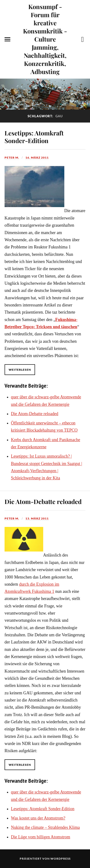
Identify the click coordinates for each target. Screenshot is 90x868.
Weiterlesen (20, 370)
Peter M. (12, 158)
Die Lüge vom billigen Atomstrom (41, 837)
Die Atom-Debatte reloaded (35, 414)
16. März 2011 (37, 158)
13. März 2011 (37, 518)
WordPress (60, 859)
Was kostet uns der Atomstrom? (38, 818)
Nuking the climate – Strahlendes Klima (45, 827)
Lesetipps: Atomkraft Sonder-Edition (34, 137)
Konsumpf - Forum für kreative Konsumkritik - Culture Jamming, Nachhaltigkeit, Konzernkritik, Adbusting (45, 39)
